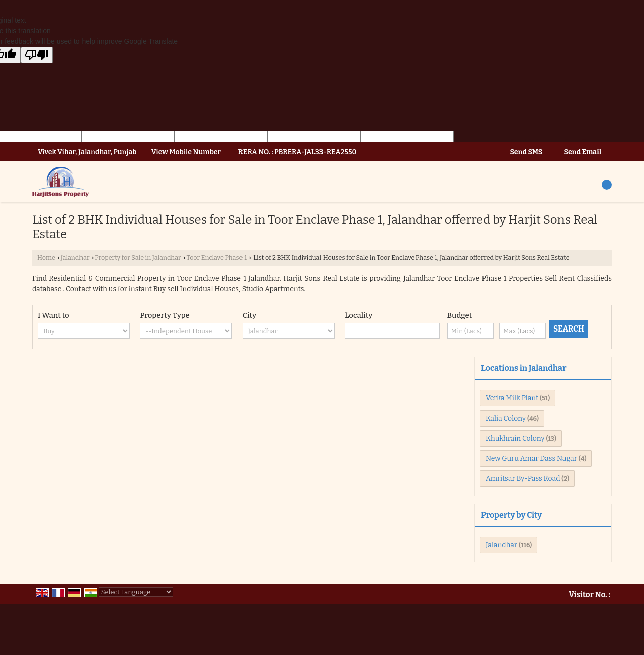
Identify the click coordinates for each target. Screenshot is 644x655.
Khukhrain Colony (515, 438)
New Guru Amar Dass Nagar (531, 459)
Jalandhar (75, 257)
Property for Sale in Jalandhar (138, 257)
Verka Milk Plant (512, 398)
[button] (186, 152)
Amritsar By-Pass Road (523, 479)
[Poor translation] (37, 55)
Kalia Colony (506, 418)
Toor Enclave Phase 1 (216, 257)
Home (46, 257)
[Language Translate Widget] (136, 592)
